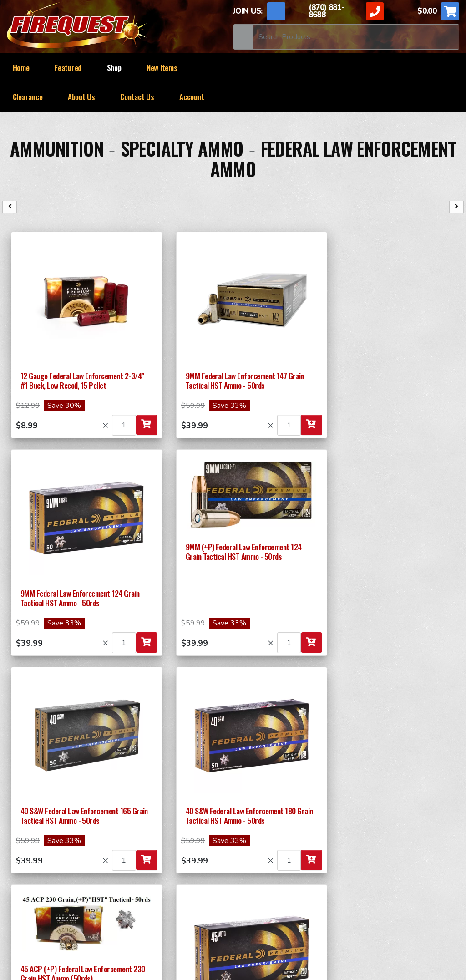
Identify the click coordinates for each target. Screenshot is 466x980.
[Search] (356, 37)
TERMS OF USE (154, 912)
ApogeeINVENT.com (337, 933)
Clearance (28, 97)
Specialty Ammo (182, 148)
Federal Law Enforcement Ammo (333, 159)
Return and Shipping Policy (63, 912)
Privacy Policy (222, 912)
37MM (131, 849)
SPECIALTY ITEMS (263, 849)
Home (21, 68)
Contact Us (137, 97)
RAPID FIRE (366, 849)
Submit (53, 784)
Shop (114, 68)
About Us (81, 97)
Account (192, 97)
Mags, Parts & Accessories (391, 867)
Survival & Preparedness (161, 884)
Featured (68, 68)
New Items (162, 68)
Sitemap (315, 912)
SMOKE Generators (265, 867)
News (275, 912)
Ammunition (57, 148)
